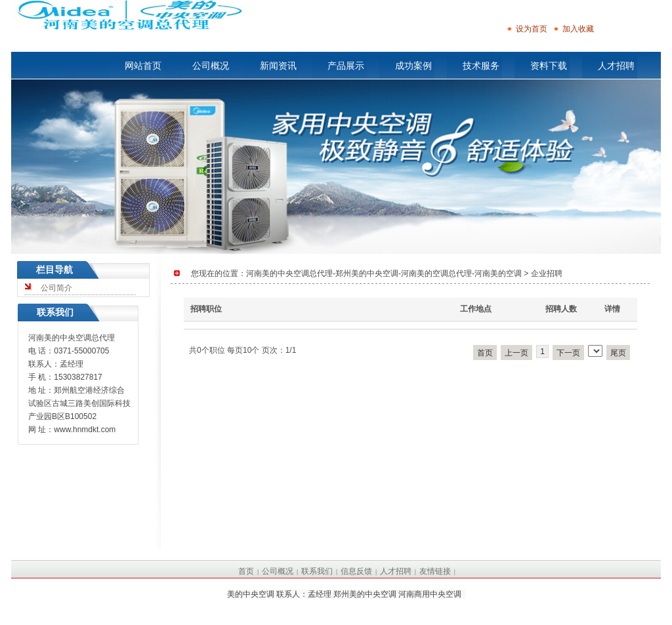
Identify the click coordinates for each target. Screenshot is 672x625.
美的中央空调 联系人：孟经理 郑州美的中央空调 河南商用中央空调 (344, 594)
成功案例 (413, 66)
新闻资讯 (278, 66)
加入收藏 (574, 29)
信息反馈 (356, 571)
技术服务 (481, 66)
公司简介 (56, 288)
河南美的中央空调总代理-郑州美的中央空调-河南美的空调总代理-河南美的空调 (384, 273)
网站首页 (143, 66)
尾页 (618, 353)
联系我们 (317, 571)
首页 (485, 353)
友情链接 (435, 571)
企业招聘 (547, 273)
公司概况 (211, 66)
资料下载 (549, 66)
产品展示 (346, 66)
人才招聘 (616, 66)
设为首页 (527, 29)
